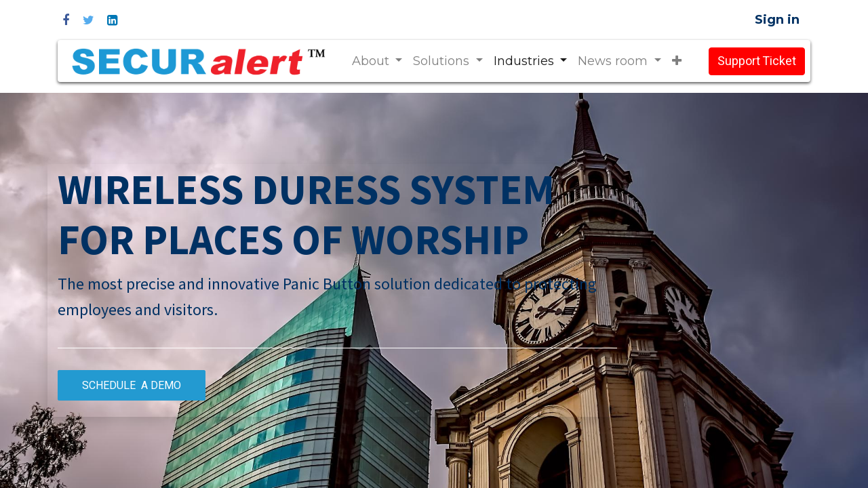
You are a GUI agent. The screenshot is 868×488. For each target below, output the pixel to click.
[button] (677, 61)
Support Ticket (757, 61)
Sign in (777, 20)
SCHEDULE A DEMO (132, 386)
